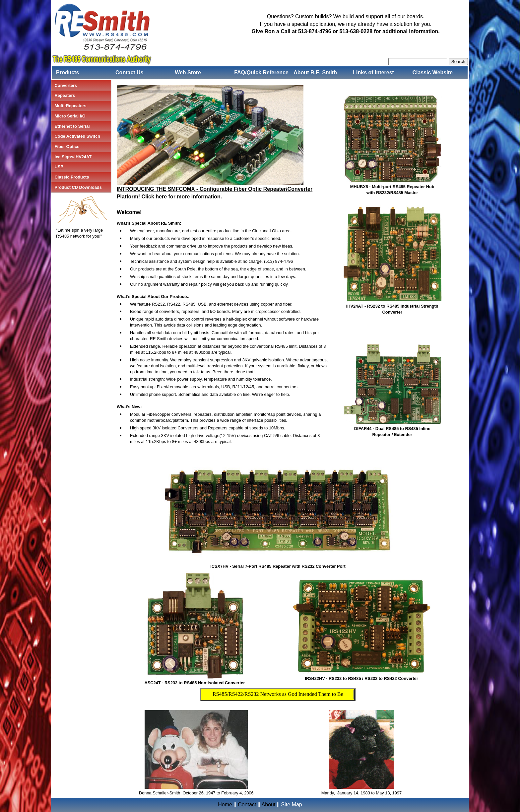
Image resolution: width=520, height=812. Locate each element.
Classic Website (432, 73)
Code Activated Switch (77, 136)
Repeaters (65, 95)
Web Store (188, 73)
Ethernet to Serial (72, 126)
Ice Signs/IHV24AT (73, 157)
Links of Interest (373, 73)
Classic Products (72, 177)
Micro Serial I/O (70, 116)
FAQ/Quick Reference (261, 73)
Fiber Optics (67, 147)
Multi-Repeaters (71, 106)
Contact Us (129, 73)
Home (225, 805)
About (269, 805)
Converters (66, 85)
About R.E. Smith (315, 73)
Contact (247, 805)
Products (67, 73)
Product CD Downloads (78, 187)
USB (59, 167)
